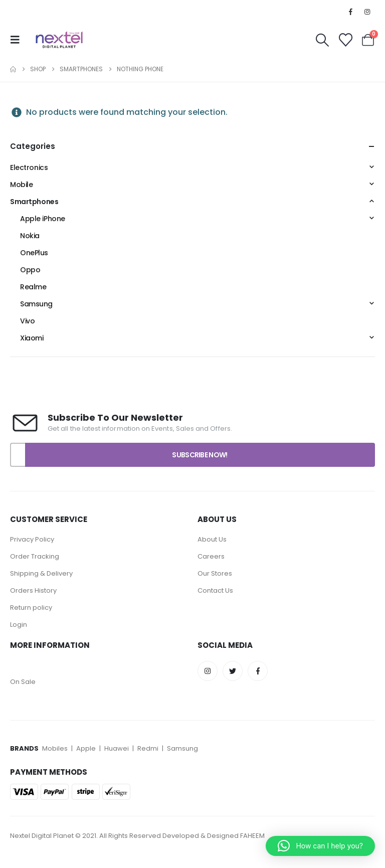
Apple (86, 748)
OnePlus (34, 253)
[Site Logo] (59, 40)
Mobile (21, 185)
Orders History (33, 590)
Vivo (27, 321)
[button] (18, 40)
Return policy (31, 607)
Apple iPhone (43, 219)
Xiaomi (32, 338)
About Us (212, 539)
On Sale (23, 682)
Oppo (30, 270)
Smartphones (34, 202)
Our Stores (215, 573)
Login (19, 625)
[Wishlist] (345, 40)
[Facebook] (351, 12)
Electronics (29, 167)
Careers (211, 556)
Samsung (36, 304)
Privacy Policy (33, 539)
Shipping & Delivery (41, 573)
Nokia (30, 236)
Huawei (117, 748)
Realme (33, 287)
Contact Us (215, 590)
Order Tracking (35, 556)
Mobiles (56, 748)
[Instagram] (367, 12)
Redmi (148, 748)
